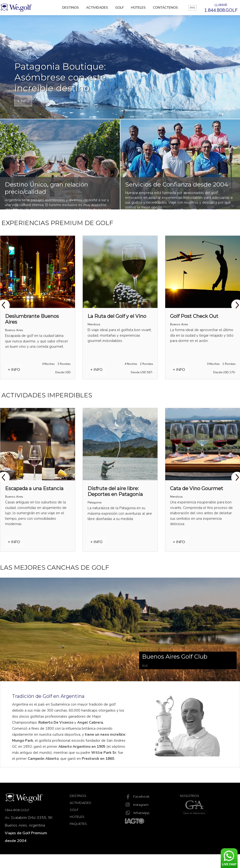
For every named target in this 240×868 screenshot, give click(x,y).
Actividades (97, 8)
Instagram (137, 805)
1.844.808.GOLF (17, 810)
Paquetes (78, 824)
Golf (120, 8)
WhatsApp (137, 813)
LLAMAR (221, 8)
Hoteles (138, 8)
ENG (192, 8)
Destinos (71, 8)
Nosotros (190, 796)
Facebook (137, 796)
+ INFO (23, 101)
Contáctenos (165, 8)
